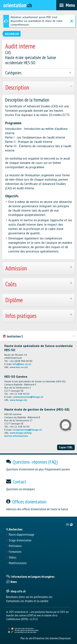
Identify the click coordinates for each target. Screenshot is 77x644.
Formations (15, 552)
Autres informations (16, 436)
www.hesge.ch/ (18, 400)
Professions (15, 546)
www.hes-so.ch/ (19, 367)
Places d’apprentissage (22, 535)
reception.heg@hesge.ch (27, 430)
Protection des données (46, 638)
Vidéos (13, 558)
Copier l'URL (66, 447)
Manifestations (18, 563)
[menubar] (67, 5)
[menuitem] (70, 524)
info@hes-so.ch (22, 364)
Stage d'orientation (20, 540)
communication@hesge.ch (28, 397)
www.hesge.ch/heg (21, 433)
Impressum (65, 638)
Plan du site (26, 638)
